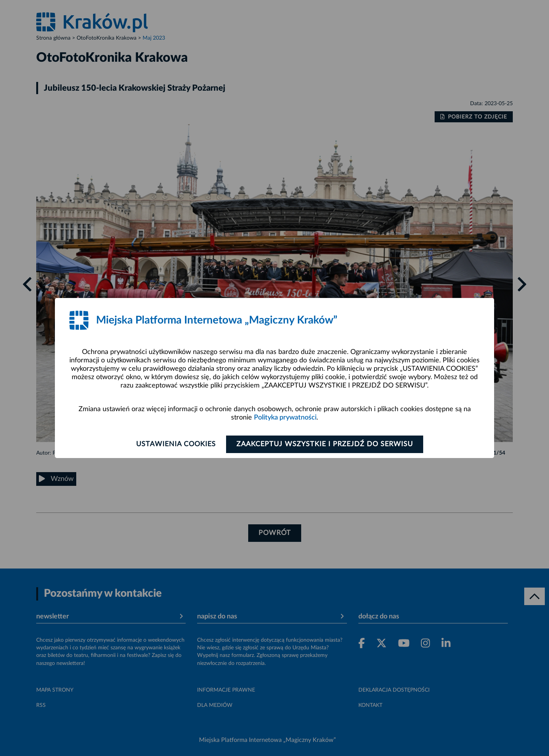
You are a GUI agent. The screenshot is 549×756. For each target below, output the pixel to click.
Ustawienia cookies (176, 444)
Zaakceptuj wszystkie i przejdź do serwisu (325, 444)
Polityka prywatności (285, 418)
